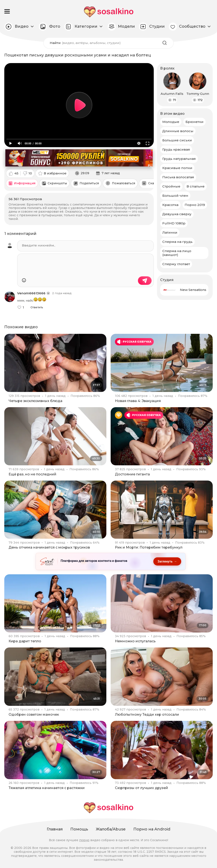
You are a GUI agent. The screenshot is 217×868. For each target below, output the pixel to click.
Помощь (79, 829)
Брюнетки (194, 122)
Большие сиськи (177, 140)
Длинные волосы (178, 131)
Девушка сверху (177, 214)
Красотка (170, 205)
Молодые (171, 122)
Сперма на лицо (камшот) (177, 253)
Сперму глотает (176, 264)
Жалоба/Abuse (111, 829)
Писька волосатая (178, 177)
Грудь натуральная (179, 159)
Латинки (170, 232)
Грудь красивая (176, 149)
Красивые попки (177, 168)
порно (84, 840)
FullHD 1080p (174, 223)
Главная (55, 829)
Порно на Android (152, 829)
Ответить (37, 307)
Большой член (175, 196)
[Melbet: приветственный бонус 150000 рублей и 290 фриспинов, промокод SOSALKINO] (79, 158)
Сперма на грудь (177, 242)
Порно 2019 (195, 205)
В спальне (196, 186)
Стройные (171, 186)
